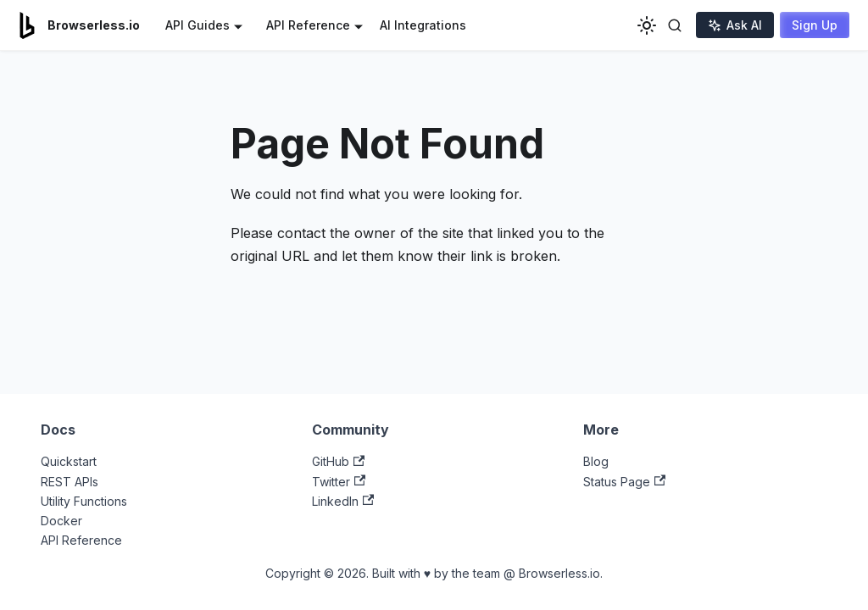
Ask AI (735, 25)
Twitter (339, 482)
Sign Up (815, 25)
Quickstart (69, 461)
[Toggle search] (675, 25)
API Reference (81, 540)
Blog (596, 461)
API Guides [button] (198, 25)
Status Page (624, 482)
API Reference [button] (308, 25)
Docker (61, 521)
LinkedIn (343, 501)
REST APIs (70, 482)
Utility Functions (84, 501)
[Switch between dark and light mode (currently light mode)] (647, 25)
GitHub (338, 461)
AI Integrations (423, 25)
